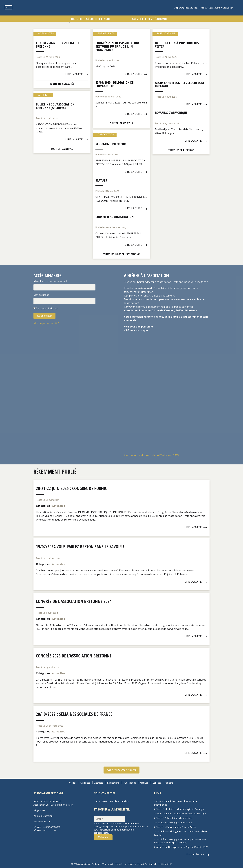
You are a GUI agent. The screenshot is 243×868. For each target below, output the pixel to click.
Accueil (72, 783)
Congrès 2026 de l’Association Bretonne (58, 44)
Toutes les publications (181, 150)
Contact (157, 783)
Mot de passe (41, 295)
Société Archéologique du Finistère (174, 823)
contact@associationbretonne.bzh (111, 801)
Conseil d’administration (115, 217)
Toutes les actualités (62, 84)
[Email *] (109, 819)
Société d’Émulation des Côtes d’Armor (176, 827)
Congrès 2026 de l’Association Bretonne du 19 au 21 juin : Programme (117, 46)
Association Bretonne (122, 13)
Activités (99, 783)
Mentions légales (133, 864)
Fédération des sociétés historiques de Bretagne (181, 814)
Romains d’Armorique (171, 112)
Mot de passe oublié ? (46, 323)
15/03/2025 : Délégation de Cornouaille (115, 84)
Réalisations (113, 783)
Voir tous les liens (195, 854)
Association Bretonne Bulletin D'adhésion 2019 (151, 455)
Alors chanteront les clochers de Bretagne (180, 84)
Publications (130, 783)
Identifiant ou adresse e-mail (50, 281)
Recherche (238, 8)
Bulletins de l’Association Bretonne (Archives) (55, 106)
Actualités (85, 783)
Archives (144, 783)
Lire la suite (74, 74)
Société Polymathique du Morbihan (174, 818)
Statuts (101, 180)
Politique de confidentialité (158, 864)
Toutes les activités (122, 123)
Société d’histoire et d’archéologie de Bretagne (180, 809)
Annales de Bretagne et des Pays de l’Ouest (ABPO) (183, 847)
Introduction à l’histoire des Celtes (177, 44)
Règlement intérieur (111, 144)
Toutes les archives (62, 149)
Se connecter (44, 316)
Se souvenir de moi (47, 308)
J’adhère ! (169, 783)
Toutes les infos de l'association (122, 254)
